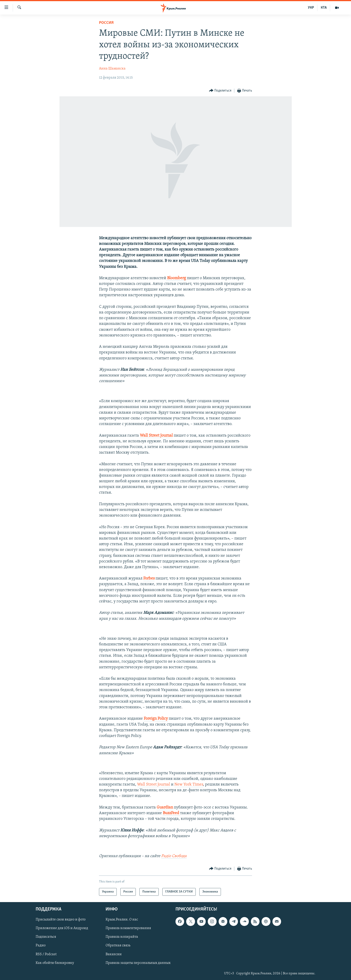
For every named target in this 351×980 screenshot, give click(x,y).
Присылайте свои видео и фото (61, 920)
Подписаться (46, 937)
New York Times (189, 785)
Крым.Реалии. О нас (122, 920)
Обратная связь (118, 946)
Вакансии (114, 954)
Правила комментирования (128, 928)
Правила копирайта (122, 937)
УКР (311, 8)
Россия (106, 23)
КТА (324, 8)
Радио (41, 946)
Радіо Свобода (174, 856)
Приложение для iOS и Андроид (62, 928)
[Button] (220, 91)
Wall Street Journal (154, 785)
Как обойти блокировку (55, 963)
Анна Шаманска (112, 69)
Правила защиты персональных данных (138, 963)
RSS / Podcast (46, 954)
